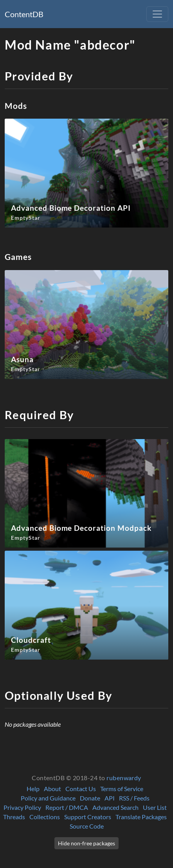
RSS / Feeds (134, 798)
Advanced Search (115, 807)
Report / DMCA (67, 807)
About (52, 789)
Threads (14, 817)
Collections (45, 817)
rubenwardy (124, 778)
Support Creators (88, 817)
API (110, 798)
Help (33, 789)
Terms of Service (122, 789)
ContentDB (24, 14)
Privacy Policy (22, 807)
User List (155, 807)
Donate (90, 798)
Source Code (87, 826)
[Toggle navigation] (157, 14)
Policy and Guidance (48, 798)
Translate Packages (141, 817)
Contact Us (81, 789)
